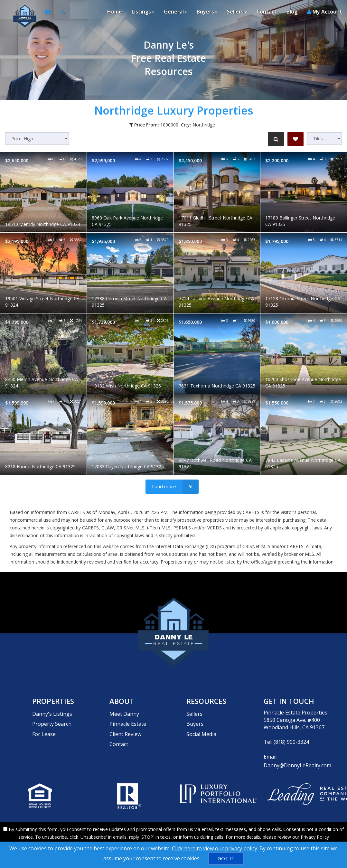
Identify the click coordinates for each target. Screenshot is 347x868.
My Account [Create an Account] (325, 13)
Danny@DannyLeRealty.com (297, 764)
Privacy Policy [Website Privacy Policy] (315, 834)
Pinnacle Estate (128, 720)
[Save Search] (295, 139)
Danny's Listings (52, 713)
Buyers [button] (207, 13)
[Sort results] (37, 139)
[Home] (22, 13)
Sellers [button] (237, 13)
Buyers (195, 720)
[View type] (324, 139)
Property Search (52, 720)
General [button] (175, 13)
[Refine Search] (275, 139)
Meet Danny (124, 713)
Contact (267, 13)
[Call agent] (60, 13)
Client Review (125, 727)
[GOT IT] (226, 859)
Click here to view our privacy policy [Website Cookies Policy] (215, 848)
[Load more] (172, 487)
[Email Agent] (49, 13)
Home (115, 13)
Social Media (201, 727)
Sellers (194, 713)
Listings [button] (143, 13)
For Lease (44, 727)
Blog (292, 13)
